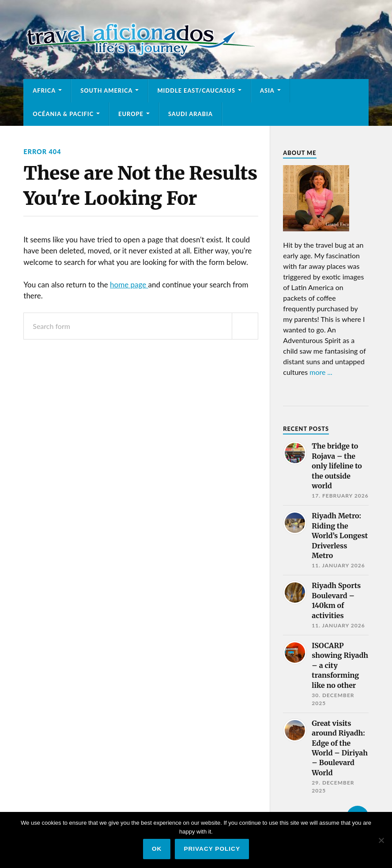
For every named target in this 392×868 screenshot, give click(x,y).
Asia (267, 91)
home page (129, 285)
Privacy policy (212, 849)
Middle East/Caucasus (196, 91)
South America (106, 91)
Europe (131, 114)
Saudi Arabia (190, 114)
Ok (157, 849)
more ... (321, 372)
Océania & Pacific (63, 114)
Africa (44, 91)
